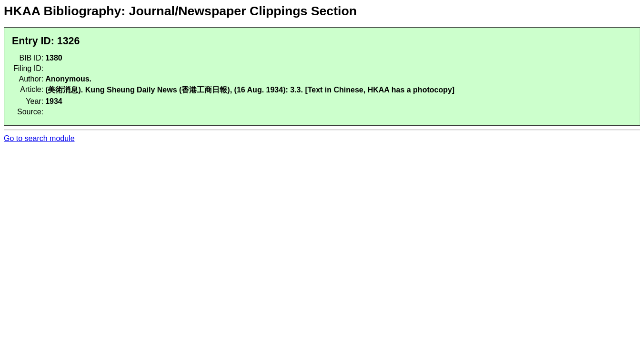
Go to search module (39, 138)
